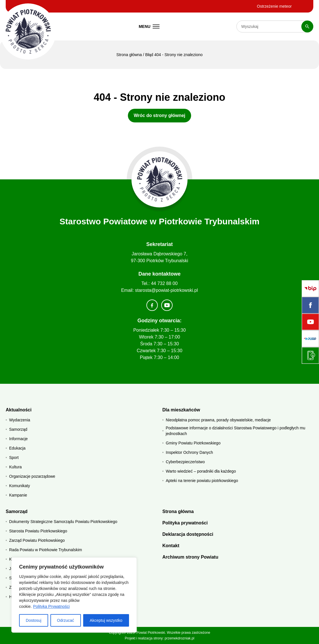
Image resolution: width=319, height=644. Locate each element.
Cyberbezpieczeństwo (185, 462)
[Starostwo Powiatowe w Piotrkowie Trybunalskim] (28, 31)
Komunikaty (20, 486)
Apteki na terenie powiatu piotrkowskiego (202, 481)
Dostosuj (34, 620)
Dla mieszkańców (181, 410)
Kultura (15, 467)
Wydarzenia (20, 420)
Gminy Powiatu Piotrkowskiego (193, 443)
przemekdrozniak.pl (179, 638)
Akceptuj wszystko (106, 620)
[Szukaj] (307, 26)
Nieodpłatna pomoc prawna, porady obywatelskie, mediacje (218, 420)
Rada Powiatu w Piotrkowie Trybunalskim (46, 550)
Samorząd (18, 429)
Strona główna (129, 55)
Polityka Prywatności (51, 606)
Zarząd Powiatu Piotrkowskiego (37, 540)
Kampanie (18, 495)
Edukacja (17, 448)
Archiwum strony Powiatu (190, 557)
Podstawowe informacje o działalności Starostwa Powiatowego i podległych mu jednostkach (236, 431)
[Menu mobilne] (149, 26)
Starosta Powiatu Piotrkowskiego (38, 531)
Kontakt (171, 546)
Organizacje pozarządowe (32, 476)
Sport (14, 458)
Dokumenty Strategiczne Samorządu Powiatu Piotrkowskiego (63, 522)
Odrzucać (66, 620)
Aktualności (19, 410)
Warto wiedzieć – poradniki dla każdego (201, 471)
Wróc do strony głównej (159, 115)
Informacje (18, 439)
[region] (74, 595)
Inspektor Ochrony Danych (189, 452)
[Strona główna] (160, 180)
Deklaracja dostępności (188, 534)
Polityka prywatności (185, 523)
